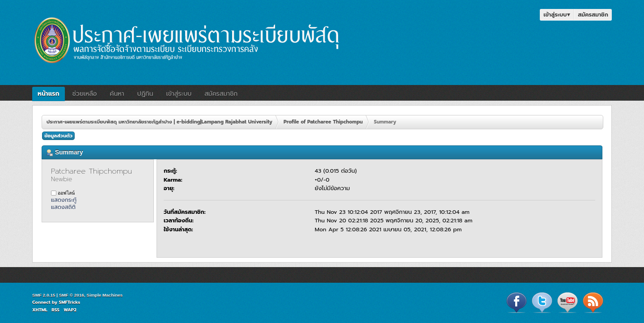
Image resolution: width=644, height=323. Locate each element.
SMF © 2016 (72, 295)
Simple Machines (105, 295)
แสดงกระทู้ (64, 200)
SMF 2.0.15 (44, 295)
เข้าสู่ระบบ (557, 15)
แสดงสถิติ (63, 207)
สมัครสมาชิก (593, 15)
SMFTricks (70, 302)
